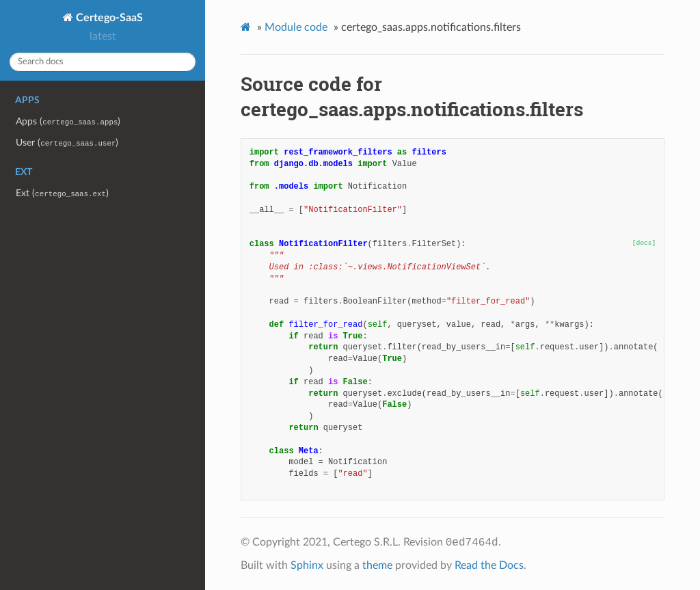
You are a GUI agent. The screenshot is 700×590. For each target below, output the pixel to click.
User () (67, 143)
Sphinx (307, 565)
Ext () (62, 193)
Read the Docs (489, 565)
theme (377, 565)
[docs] (644, 243)
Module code (296, 27)
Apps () (68, 121)
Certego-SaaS (108, 18)
